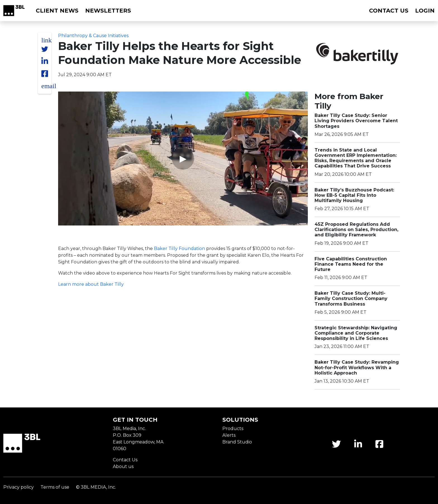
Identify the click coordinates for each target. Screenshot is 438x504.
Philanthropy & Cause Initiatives (93, 36)
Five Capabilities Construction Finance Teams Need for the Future (351, 264)
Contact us (389, 11)
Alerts (229, 435)
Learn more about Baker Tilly (91, 284)
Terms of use (55, 487)
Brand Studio (237, 442)
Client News (57, 11)
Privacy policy (19, 487)
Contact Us (125, 460)
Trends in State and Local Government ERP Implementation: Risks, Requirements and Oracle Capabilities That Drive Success (356, 158)
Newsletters (108, 11)
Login (425, 11)
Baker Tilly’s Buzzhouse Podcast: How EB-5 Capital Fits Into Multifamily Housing (354, 195)
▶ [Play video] (183, 158)
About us (123, 466)
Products (233, 429)
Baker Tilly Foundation (179, 249)
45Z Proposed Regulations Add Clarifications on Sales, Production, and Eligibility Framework (356, 230)
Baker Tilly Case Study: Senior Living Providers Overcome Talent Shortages (356, 121)
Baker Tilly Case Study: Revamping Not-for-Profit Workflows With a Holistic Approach (357, 367)
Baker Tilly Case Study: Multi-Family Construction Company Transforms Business (351, 298)
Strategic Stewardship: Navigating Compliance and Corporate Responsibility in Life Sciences (356, 333)
